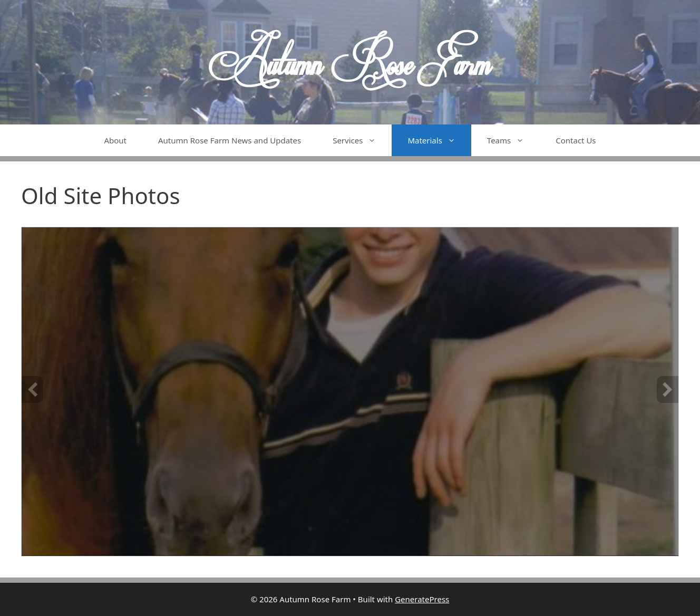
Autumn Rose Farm (350, 62)
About (115, 140)
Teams (513, 140)
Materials (439, 140)
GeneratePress (422, 599)
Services (362, 140)
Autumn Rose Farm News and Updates (230, 140)
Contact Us (576, 140)
